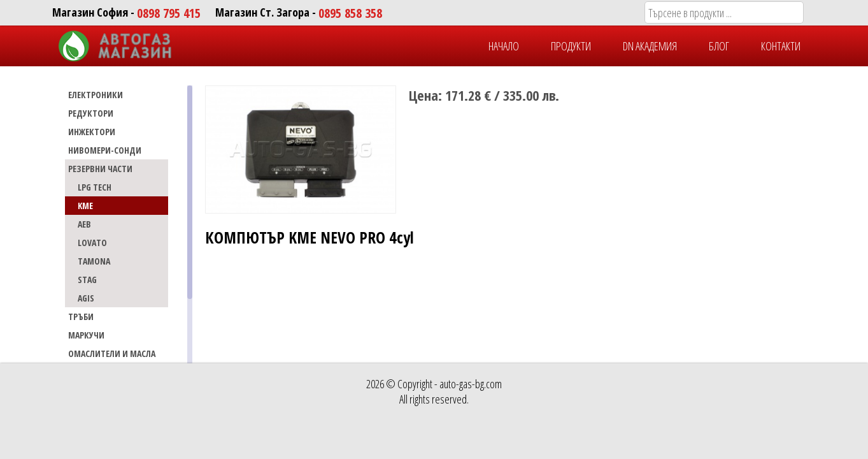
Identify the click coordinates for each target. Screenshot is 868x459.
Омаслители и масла (112, 353)
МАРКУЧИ (86, 335)
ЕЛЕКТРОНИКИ (96, 95)
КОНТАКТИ (781, 46)
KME (85, 206)
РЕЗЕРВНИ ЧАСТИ (100, 169)
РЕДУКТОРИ (91, 113)
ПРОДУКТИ (571, 46)
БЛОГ (719, 46)
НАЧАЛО (504, 46)
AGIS (86, 298)
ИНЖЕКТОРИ (92, 132)
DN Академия (650, 46)
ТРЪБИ (81, 317)
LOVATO (92, 243)
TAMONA (94, 261)
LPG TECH (95, 187)
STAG (87, 280)
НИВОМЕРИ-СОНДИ (105, 150)
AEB (84, 224)
